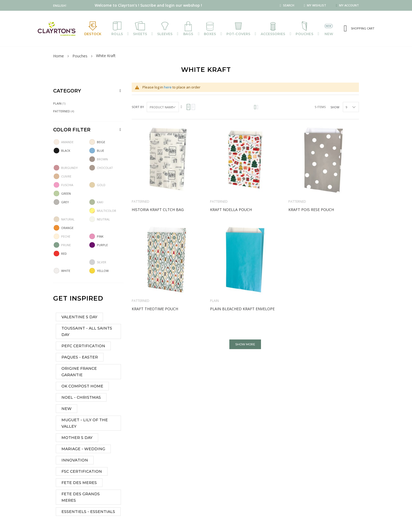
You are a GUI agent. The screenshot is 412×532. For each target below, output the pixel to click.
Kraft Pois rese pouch (311, 210)
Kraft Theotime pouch (155, 309)
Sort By (138, 107)
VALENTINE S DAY (79, 317)
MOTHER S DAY (77, 438)
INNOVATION (75, 461)
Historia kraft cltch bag (158, 210)
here (168, 88)
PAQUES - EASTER (80, 358)
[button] (60, 5)
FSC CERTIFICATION (82, 472)
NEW (67, 409)
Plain (214, 301)
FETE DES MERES (79, 483)
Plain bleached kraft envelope (242, 309)
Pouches (80, 56)
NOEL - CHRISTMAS (81, 398)
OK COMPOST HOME (82, 387)
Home (58, 56)
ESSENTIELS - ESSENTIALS (88, 512)
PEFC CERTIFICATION (83, 346)
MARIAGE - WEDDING (83, 449)
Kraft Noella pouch (231, 210)
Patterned (141, 202)
